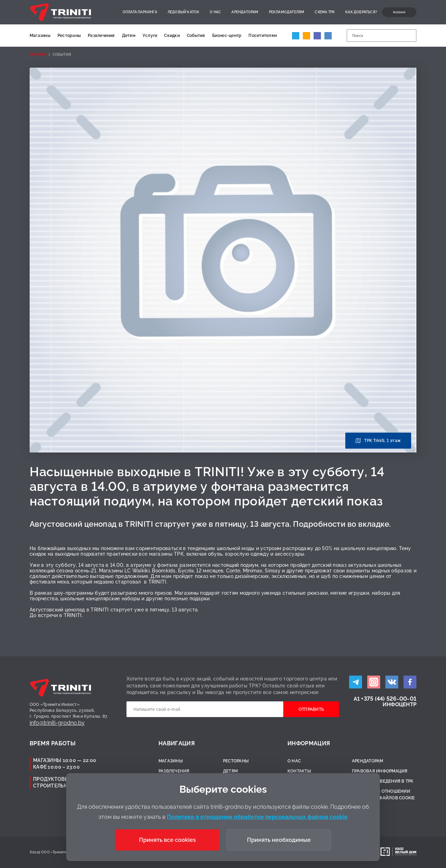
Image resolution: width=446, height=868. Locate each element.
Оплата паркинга (140, 12)
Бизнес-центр (227, 36)
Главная (38, 55)
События (196, 36)
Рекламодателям (287, 12)
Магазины (40, 36)
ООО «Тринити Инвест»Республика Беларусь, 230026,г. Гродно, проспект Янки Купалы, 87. (69, 710)
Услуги (150, 36)
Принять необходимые (279, 840)
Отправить (311, 709)
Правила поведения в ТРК (383, 781)
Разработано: (363, 852)
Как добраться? (361, 12)
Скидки (172, 36)
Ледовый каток (184, 12)
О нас (215, 12)
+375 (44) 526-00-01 (389, 699)
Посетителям (263, 36)
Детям (129, 36)
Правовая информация (380, 771)
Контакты (299, 771)
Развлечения (101, 36)
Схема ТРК (325, 12)
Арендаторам (245, 12)
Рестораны (69, 36)
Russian (399, 12)
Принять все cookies (167, 840)
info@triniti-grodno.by (57, 723)
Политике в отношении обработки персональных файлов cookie (257, 817)
